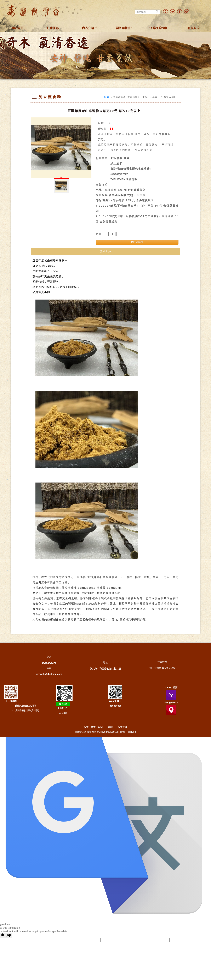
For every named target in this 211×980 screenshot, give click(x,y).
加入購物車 (137, 242)
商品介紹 (88, 28)
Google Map (171, 703)
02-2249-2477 (49, 663)
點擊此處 (19, 706)
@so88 (63, 713)
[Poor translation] (8, 936)
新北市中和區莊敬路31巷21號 (105, 669)
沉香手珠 (122, 727)
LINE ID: (63, 708)
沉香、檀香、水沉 (93, 727)
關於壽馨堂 (123, 28)
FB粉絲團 (11, 701)
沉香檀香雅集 (158, 28)
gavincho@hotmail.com (49, 674)
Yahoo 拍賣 (171, 688)
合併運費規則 (137, 190)
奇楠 (110, 727)
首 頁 (107, 97)
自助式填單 (31, 706)
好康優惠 (53, 28)
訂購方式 (193, 28)
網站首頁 (18, 28)
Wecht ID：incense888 (115, 696)
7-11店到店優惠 (18, 711)
